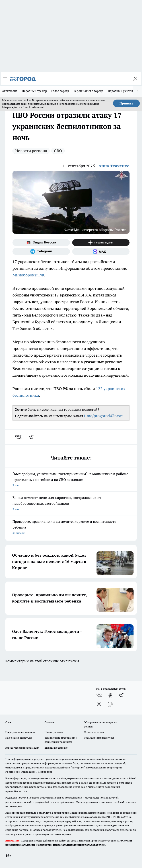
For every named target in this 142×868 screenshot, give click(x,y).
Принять (126, 103)
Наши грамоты (54, 732)
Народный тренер (34, 91)
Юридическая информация (22, 748)
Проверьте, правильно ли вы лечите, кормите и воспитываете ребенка (71, 528)
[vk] (19, 437)
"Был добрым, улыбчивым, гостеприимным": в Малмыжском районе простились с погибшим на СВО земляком (71, 480)
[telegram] (33, 437)
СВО (58, 151)
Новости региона (31, 151)
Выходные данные (56, 748)
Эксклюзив (10, 91)
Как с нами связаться (19, 738)
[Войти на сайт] (135, 79)
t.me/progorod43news (104, 416)
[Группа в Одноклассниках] (110, 695)
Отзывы (50, 722)
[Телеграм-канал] (41, 251)
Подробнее (45, 772)
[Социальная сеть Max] (101, 251)
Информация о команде (20, 732)
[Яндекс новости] (41, 243)
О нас (9, 722)
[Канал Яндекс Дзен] (101, 243)
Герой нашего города (89, 91)
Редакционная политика (99, 738)
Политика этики (94, 732)
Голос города (60, 91)
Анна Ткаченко (114, 166)
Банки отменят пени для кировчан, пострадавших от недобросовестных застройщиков (71, 504)
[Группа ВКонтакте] (99, 695)
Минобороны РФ (28, 275)
